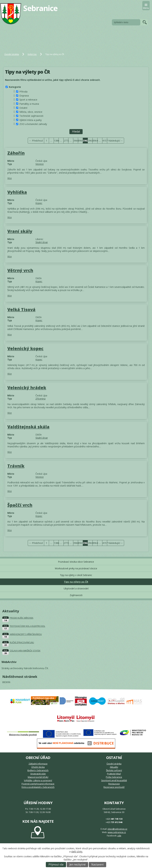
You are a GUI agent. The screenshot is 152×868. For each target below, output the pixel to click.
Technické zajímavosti (31, 116)
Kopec (39, 203)
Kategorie (15, 87)
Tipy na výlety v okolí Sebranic (76, 575)
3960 (76, 141)
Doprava (24, 96)
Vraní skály (20, 231)
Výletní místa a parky (31, 120)
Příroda (23, 92)
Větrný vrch (20, 270)
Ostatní (23, 108)
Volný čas (32, 54)
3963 (90, 141)
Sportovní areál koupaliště (114, 780)
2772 (66, 141)
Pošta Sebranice (114, 777)
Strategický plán (38, 774)
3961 (81, 141)
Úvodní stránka (12, 54)
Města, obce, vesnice (31, 112)
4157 (105, 141)
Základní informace (38, 764)
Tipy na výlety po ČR (76, 582)
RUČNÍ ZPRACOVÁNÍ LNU (22, 642)
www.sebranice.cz (117, 832)
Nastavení (97, 865)
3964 (95, 141)
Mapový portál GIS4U (38, 777)
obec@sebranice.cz (117, 829)
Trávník (16, 466)
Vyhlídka (17, 192)
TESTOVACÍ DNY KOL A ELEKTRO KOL (27, 626)
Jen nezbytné (78, 865)
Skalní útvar (42, 242)
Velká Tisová (21, 309)
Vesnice (40, 164)
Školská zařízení (114, 770)
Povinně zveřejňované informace (38, 784)
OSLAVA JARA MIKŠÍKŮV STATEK (25, 651)
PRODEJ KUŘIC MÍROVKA (21, 618)
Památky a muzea (29, 104)
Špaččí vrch (20, 505)
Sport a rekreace (28, 100)
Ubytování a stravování (76, 588)
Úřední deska (38, 767)
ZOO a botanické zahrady (33, 124)
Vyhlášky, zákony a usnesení (38, 780)
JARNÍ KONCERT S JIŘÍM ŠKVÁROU (26, 634)
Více (10, 178)
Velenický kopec (25, 348)
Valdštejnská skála (28, 427)
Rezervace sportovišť (114, 787)
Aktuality (114, 767)
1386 (56, 141)
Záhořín (16, 153)
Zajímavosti (76, 595)
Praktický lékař (114, 774)
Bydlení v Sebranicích (38, 770)
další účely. (77, 852)
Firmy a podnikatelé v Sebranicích (38, 787)
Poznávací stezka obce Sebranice (76, 562)
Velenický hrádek (27, 388)
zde (119, 836)
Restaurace (114, 784)
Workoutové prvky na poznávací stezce (76, 568)
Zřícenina (40, 399)
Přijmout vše (56, 865)
